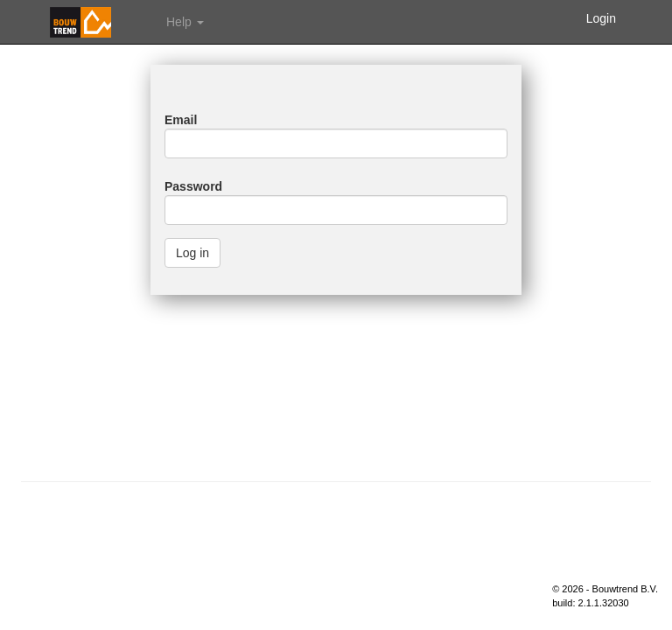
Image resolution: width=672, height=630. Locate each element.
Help (185, 22)
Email (181, 120)
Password (193, 186)
